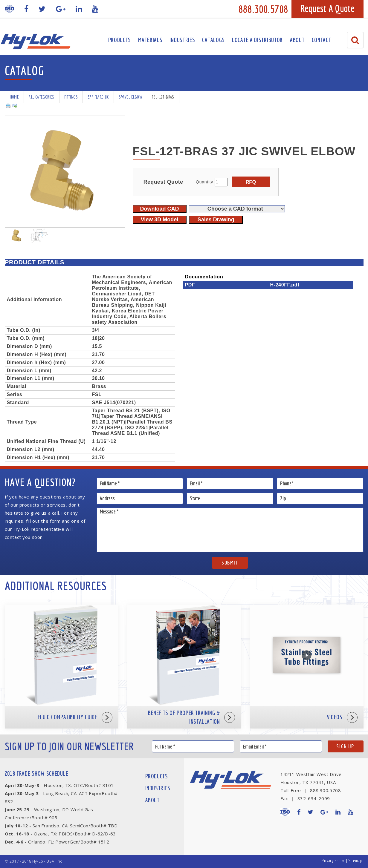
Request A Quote (327, 8)
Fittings (71, 97)
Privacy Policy (333, 861)
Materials (150, 40)
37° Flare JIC (98, 97)
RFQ (251, 182)
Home (14, 97)
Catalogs (213, 40)
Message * (230, 530)
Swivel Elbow (130, 97)
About (297, 40)
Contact (322, 40)
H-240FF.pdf (285, 285)
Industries (182, 40)
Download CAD (160, 209)
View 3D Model (160, 220)
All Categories (42, 97)
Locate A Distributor (257, 40)
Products (120, 40)
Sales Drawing (216, 220)
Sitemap (355, 861)
